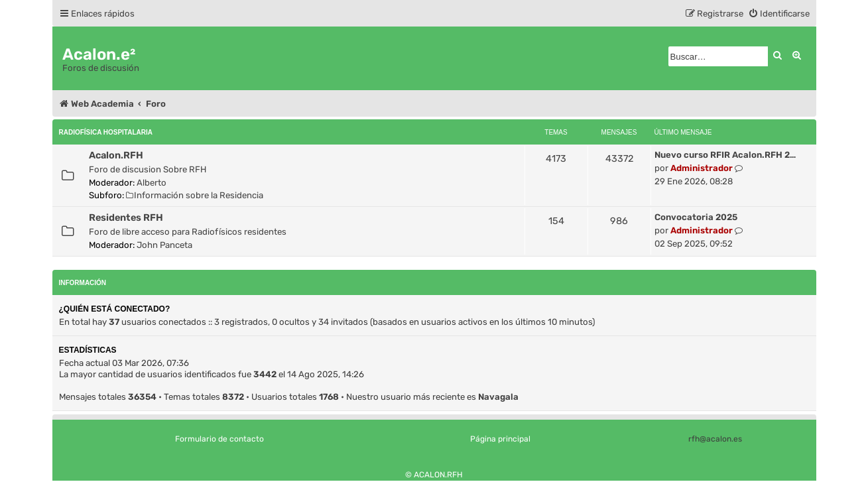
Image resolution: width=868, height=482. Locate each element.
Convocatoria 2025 (696, 217)
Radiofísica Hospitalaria (106, 132)
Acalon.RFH (116, 155)
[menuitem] (779, 14)
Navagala (498, 397)
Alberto (152, 183)
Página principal (500, 439)
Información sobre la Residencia (195, 195)
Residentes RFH (126, 217)
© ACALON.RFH (434, 475)
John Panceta (164, 245)
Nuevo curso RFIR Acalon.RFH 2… (725, 155)
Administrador (702, 168)
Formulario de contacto (219, 439)
